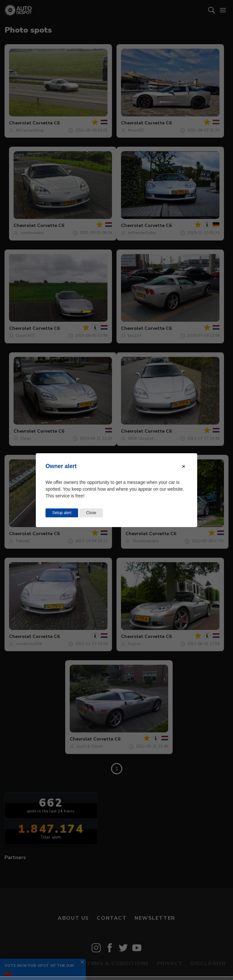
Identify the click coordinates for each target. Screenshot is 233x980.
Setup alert (62, 513)
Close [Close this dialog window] (91, 513)
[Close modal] (184, 466)
